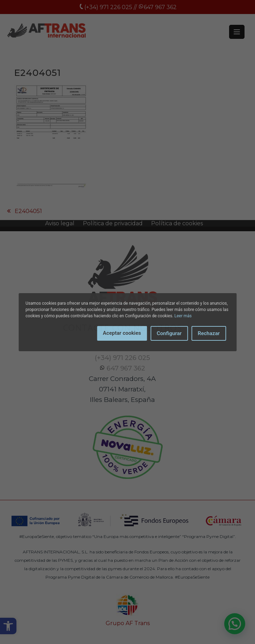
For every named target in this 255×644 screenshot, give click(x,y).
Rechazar (209, 333)
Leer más (183, 316)
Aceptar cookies (122, 333)
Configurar (169, 333)
